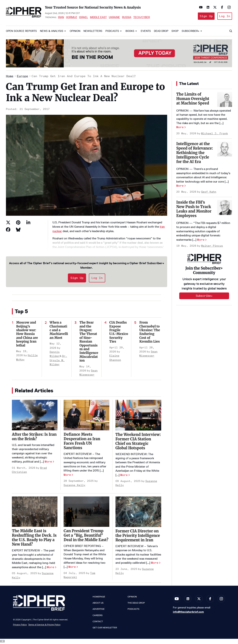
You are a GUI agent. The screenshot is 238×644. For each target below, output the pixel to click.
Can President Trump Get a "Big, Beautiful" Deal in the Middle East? (86, 536)
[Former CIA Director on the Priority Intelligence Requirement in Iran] (138, 512)
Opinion (75, 32)
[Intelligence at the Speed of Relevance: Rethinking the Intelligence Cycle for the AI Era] (225, 150)
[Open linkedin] (207, 7)
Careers (98, 616)
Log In (224, 16)
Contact (98, 622)
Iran (61, 18)
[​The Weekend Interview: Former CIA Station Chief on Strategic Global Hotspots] (138, 416)
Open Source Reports (21, 32)
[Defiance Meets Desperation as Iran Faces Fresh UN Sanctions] (86, 416)
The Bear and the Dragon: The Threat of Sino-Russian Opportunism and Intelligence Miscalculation (89, 342)
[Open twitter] (214, 7)
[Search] (231, 32)
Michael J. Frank (215, 134)
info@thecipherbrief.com (188, 613)
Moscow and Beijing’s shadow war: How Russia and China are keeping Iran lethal (27, 335)
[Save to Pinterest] (18, 223)
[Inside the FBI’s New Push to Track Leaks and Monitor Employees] (225, 208)
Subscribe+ (204, 297)
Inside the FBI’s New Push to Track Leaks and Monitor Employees (194, 210)
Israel (83, 18)
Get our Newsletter (105, 629)
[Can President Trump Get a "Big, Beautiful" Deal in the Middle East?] (86, 512)
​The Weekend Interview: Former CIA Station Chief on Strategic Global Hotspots (138, 442)
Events (146, 32)
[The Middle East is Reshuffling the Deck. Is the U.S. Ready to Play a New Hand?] (35, 512)
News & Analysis (52, 32)
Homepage (99, 598)
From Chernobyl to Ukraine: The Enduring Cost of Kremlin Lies (150, 333)
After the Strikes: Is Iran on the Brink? (34, 437)
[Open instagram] (228, 7)
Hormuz (71, 18)
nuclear (57, 232)
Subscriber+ (190, 32)
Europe (22, 77)
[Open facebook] (221, 7)
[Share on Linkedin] (28, 223)
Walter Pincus (212, 247)
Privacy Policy (20, 625)
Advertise (99, 610)
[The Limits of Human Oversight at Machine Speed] (225, 100)
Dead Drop (161, 32)
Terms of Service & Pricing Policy (44, 625)
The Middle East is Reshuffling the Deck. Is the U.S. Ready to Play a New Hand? (34, 538)
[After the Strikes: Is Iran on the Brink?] (35, 416)
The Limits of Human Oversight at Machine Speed (193, 100)
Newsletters (93, 32)
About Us (98, 604)
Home (10, 77)
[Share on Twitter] (8, 223)
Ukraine (114, 18)
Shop (175, 32)
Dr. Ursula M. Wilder (58, 361)
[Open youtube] (200, 7)
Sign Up (205, 16)
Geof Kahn (209, 193)
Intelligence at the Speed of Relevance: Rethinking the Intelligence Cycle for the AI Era (195, 154)
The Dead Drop (136, 604)
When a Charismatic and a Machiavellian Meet (59, 331)
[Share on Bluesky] (18, 230)
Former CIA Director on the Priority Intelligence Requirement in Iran (138, 536)
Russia (127, 18)
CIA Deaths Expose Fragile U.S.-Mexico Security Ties (119, 333)
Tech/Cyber (142, 18)
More (48, 462)
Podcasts (112, 32)
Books (130, 32)
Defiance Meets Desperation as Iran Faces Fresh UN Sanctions (82, 442)
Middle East (98, 18)
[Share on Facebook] (8, 230)
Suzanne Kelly (74, 486)
